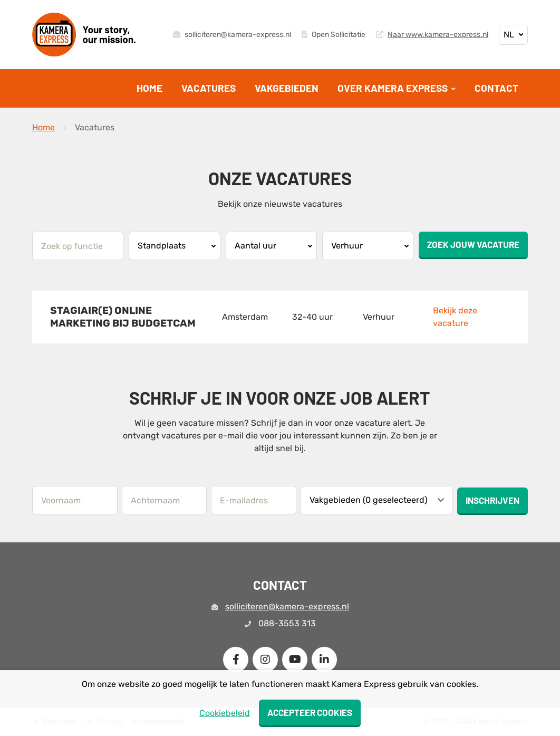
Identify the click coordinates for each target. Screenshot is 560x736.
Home (149, 88)
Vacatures (209, 88)
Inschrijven (493, 500)
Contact (496, 88)
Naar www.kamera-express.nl (432, 35)
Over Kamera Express (394, 88)
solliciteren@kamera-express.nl (232, 35)
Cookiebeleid (225, 713)
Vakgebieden (287, 88)
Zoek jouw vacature (473, 244)
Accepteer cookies (310, 712)
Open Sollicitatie (334, 35)
